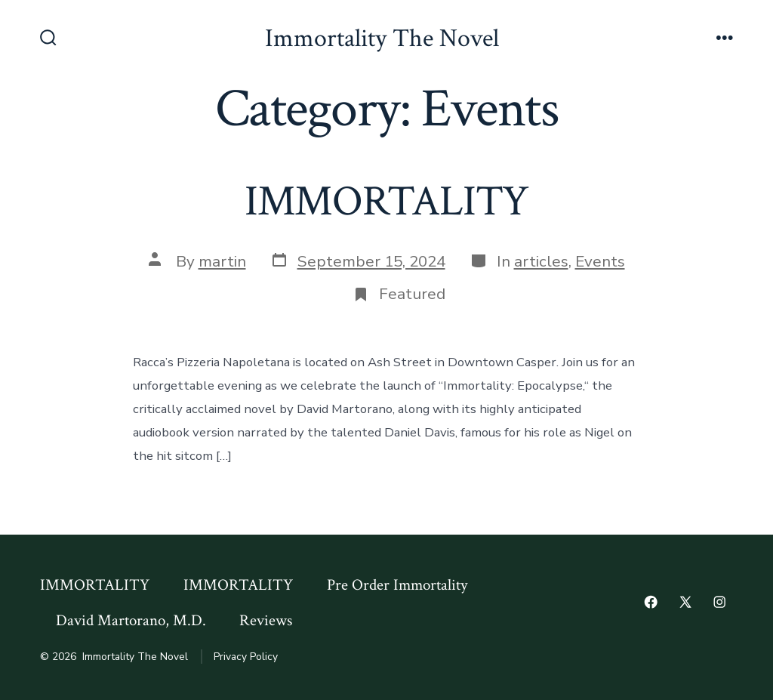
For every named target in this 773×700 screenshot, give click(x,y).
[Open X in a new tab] (685, 602)
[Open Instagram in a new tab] (719, 602)
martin (222, 261)
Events (600, 261)
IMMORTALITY (387, 202)
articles (541, 261)
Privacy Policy (246, 657)
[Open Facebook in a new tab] (651, 602)
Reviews (266, 620)
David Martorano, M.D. (131, 620)
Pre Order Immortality (397, 585)
